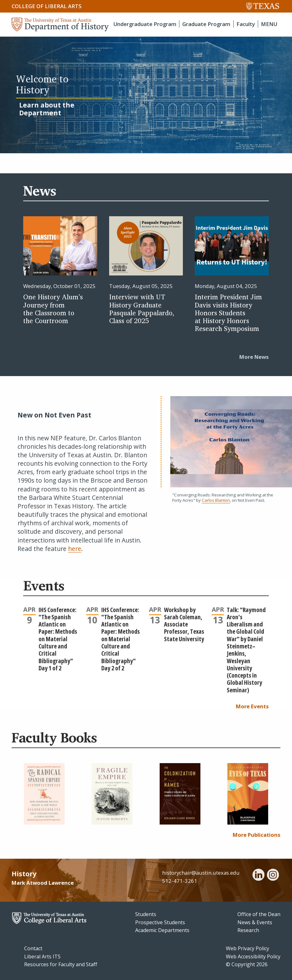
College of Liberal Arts (47, 6)
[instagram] (273, 876)
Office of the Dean (259, 914)
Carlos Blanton (216, 500)
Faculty (246, 24)
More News (254, 357)
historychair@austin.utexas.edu (201, 873)
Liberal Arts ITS (42, 956)
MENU (269, 24)
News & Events (255, 922)
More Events (252, 706)
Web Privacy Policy (247, 948)
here (75, 549)
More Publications (257, 835)
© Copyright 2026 (247, 964)
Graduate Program (206, 24)
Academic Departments (162, 930)
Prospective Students (160, 922)
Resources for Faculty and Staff (61, 964)
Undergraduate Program (145, 24)
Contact (33, 948)
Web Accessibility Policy (253, 956)
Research (248, 930)
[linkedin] (258, 876)
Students (146, 914)
